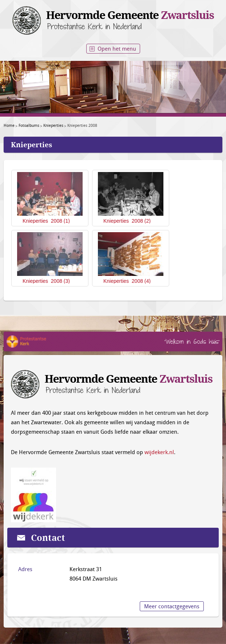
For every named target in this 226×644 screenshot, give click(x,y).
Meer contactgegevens (172, 606)
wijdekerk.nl (159, 452)
